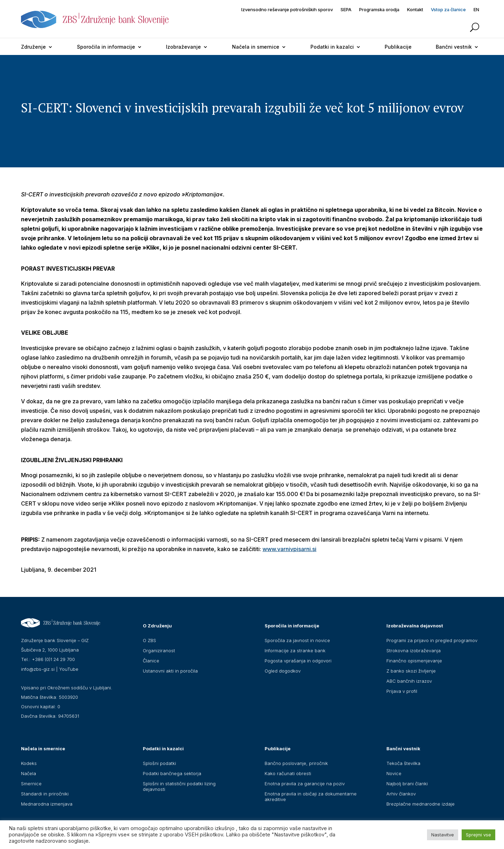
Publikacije (398, 47)
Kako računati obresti (288, 773)
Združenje (33, 47)
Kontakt (415, 10)
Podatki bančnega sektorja (172, 773)
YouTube (69, 669)
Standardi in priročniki (45, 794)
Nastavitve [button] (443, 835)
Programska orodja (379, 10)
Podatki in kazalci (332, 47)
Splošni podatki (159, 763)
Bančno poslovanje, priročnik (296, 763)
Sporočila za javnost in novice (297, 640)
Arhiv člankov (401, 794)
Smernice (31, 784)
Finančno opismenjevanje (414, 661)
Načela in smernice (256, 47)
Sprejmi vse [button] (478, 835)
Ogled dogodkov (283, 671)
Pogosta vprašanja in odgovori (298, 661)
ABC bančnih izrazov (409, 681)
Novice (394, 773)
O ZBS (149, 640)
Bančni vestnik (454, 47)
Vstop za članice (448, 10)
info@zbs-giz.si (38, 669)
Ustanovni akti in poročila (170, 671)
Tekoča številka (403, 763)
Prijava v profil (402, 691)
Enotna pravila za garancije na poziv (305, 784)
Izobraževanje (183, 47)
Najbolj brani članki (407, 784)
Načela (29, 773)
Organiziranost (159, 650)
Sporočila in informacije (106, 47)
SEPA (346, 10)
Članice (151, 661)
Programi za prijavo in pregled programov (432, 640)
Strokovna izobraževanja (414, 650)
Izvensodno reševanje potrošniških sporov (287, 10)
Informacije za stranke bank (295, 650)
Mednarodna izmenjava (47, 804)
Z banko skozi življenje (411, 671)
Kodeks (29, 763)
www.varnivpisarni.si (289, 549)
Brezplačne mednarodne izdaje (421, 804)
